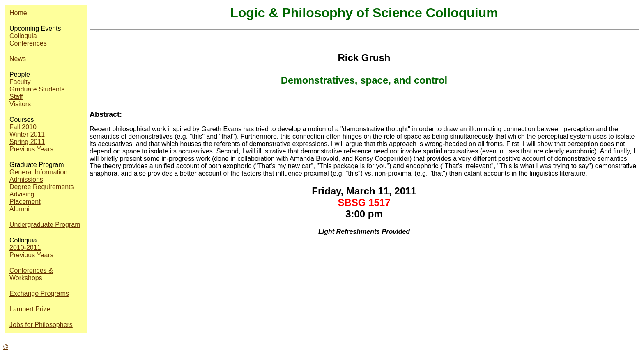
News (18, 59)
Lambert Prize (30, 309)
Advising (22, 194)
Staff (16, 97)
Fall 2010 (23, 127)
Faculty (20, 82)
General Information (38, 172)
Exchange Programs (39, 293)
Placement (25, 202)
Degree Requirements (42, 187)
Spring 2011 (27, 142)
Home (18, 13)
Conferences (28, 43)
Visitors (20, 104)
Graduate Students (37, 89)
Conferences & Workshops (31, 274)
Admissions (26, 179)
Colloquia (23, 36)
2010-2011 (25, 248)
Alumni (20, 209)
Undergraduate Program (45, 225)
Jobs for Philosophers (41, 325)
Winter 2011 (27, 134)
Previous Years (31, 149)
